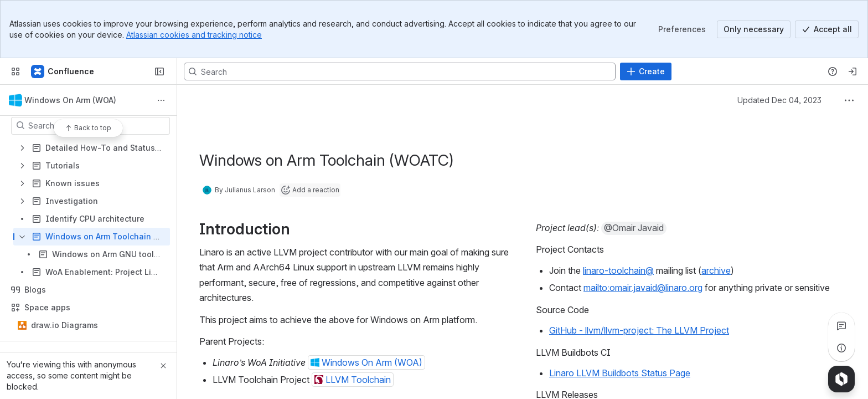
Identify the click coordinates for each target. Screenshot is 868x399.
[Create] (646, 71)
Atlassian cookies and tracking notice (194, 35)
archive (716, 270)
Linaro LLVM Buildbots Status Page (620, 373)
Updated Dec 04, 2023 (779, 100)
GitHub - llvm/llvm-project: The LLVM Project (639, 330)
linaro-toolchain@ (618, 270)
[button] (366, 362)
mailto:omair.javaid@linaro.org (643, 288)
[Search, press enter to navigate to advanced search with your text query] (400, 71)
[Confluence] (63, 71)
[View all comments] (841, 326)
